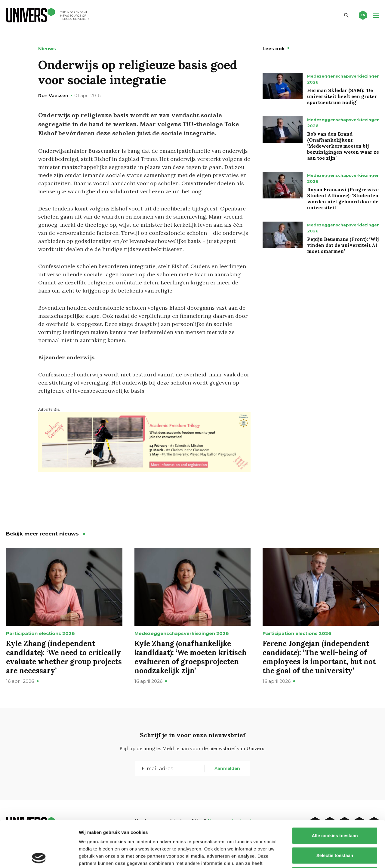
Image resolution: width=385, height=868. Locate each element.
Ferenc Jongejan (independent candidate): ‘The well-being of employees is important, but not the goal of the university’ (319, 657)
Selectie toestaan (335, 809)
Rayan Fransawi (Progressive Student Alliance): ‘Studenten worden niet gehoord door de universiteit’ (343, 198)
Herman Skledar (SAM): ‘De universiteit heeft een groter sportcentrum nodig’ (342, 96)
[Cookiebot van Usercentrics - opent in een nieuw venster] (39, 856)
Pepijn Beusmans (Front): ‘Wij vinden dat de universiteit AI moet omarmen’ (343, 245)
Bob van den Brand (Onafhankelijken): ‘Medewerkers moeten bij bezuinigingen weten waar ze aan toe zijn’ (343, 146)
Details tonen (325, 856)
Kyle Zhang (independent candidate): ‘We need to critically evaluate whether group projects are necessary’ (64, 657)
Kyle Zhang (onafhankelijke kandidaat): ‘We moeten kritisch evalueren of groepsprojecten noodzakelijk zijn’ (191, 657)
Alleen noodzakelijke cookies (335, 828)
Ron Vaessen (53, 95)
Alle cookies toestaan (335, 789)
